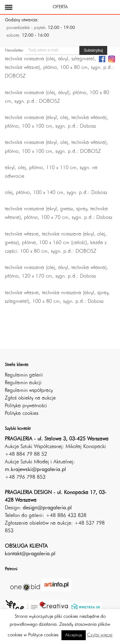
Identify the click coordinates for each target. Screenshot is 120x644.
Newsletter (14, 50)
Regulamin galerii (24, 375)
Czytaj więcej (100, 635)
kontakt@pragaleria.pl (30, 554)
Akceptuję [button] (74, 635)
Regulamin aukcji (23, 383)
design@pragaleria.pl (47, 508)
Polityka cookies (22, 414)
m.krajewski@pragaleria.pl (35, 470)
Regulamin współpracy (29, 391)
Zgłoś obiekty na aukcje (30, 398)
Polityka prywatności (26, 406)
